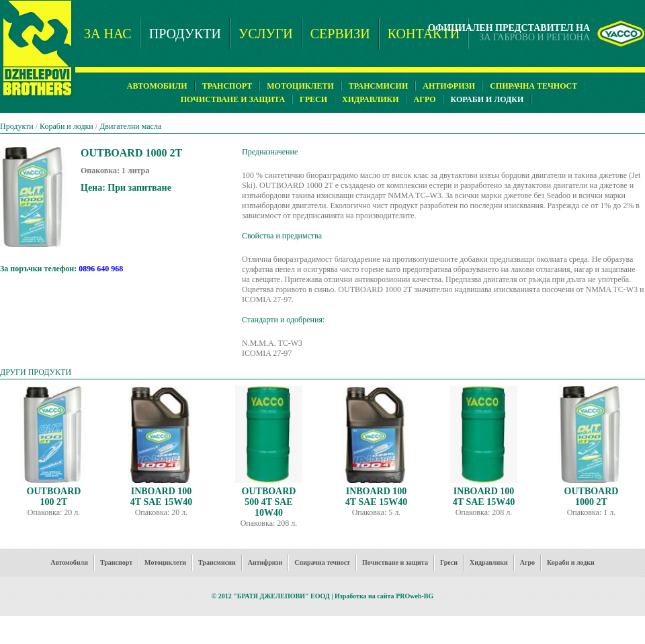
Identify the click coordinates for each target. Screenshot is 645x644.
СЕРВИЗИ (340, 34)
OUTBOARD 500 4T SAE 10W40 (269, 502)
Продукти (17, 126)
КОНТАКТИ (424, 34)
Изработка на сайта (364, 596)
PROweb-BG (415, 596)
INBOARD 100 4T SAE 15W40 (161, 497)
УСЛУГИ (266, 34)
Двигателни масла (130, 126)
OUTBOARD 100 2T (54, 497)
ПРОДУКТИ (185, 34)
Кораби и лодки (67, 126)
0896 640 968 (101, 269)
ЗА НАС (108, 34)
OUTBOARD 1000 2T (592, 497)
